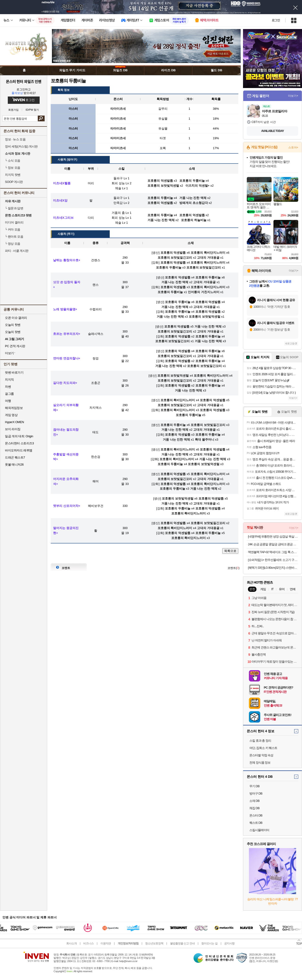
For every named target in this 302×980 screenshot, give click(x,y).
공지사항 (229, 943)
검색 (41, 118)
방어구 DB (256, 793)
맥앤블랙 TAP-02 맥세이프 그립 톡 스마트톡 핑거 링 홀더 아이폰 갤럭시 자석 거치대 (273, 552)
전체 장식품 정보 (260, 763)
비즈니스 (88, 943)
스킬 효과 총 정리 (260, 741)
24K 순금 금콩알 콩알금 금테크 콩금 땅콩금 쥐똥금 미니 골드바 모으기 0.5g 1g (273, 544)
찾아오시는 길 (209, 943)
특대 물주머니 (205, 440)
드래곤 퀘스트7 (15, 457)
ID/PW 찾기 (32, 110)
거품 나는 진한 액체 (175, 282)
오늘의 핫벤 (13, 325)
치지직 (9, 380)
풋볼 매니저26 (14, 465)
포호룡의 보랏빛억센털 (205, 317)
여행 (8, 401)
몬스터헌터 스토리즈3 (19, 443)
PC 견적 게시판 (15, 346)
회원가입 (13, 110)
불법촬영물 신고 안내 (182, 943)
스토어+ (293, 147)
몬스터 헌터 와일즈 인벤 (24, 81)
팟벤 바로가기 (14, 372)
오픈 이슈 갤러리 (16, 318)
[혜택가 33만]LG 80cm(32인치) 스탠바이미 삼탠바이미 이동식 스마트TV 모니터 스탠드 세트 (273, 568)
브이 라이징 (13, 429)
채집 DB (254, 808)
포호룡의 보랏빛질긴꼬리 (175, 258)
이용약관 (106, 943)
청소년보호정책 (154, 943)
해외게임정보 (14, 408)
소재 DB (254, 801)
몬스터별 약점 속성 (261, 755)
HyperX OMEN (14, 422)
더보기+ (293, 96)
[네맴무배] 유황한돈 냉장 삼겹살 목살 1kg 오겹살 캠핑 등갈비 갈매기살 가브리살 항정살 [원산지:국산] (273, 536)
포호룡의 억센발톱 (173, 253)
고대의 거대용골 (208, 258)
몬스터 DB (256, 815)
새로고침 (290, 343)
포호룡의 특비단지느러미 (208, 253)
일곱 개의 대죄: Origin (19, 436)
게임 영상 (11, 415)
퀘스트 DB (256, 823)
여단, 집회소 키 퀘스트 (263, 748)
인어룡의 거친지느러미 (204, 292)
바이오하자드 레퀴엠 (19, 450)
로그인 (276, 20)
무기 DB (254, 786)
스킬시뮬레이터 (259, 830)
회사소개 (71, 943)
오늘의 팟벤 (13, 332)
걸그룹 (9, 394)
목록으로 (230, 551)
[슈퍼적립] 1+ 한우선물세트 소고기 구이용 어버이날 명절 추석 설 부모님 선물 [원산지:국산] (273, 560)
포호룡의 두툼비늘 (169, 267)
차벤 (8, 387)
